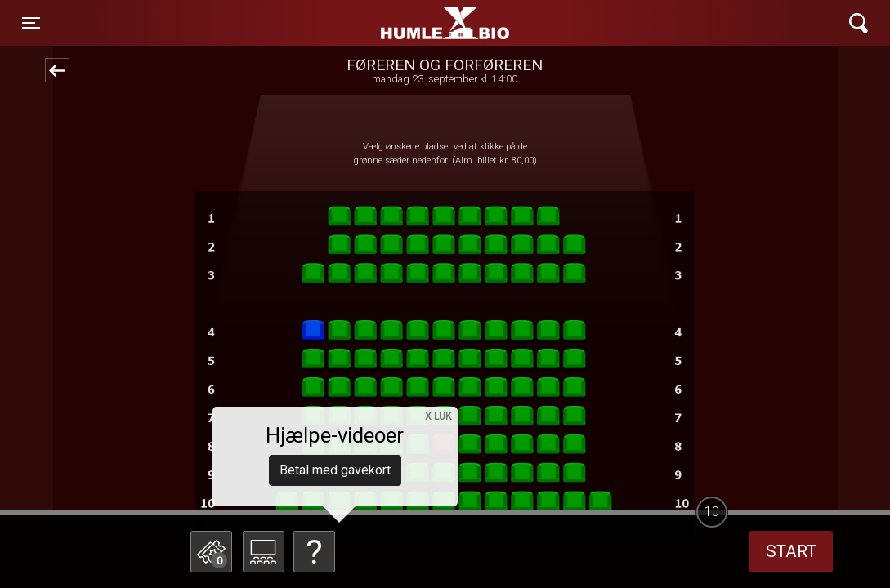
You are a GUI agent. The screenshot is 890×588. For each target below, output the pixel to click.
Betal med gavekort (335, 470)
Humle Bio (368, 23)
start (791, 551)
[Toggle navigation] (31, 23)
